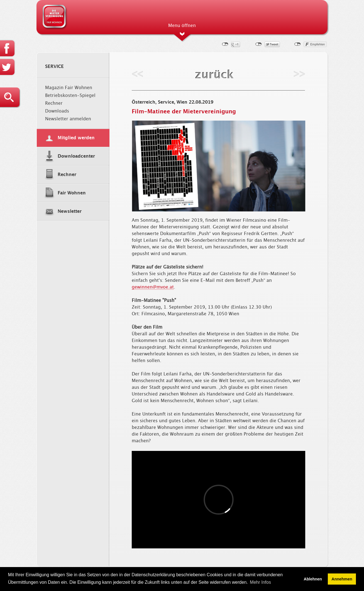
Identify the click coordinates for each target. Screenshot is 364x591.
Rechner (54, 103)
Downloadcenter (76, 156)
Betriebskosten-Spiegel (70, 96)
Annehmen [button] (342, 579)
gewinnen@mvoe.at (153, 287)
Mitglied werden (76, 138)
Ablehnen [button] (313, 579)
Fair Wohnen (72, 193)
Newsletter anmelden (68, 119)
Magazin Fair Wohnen (69, 88)
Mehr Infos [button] (260, 582)
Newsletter (70, 211)
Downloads (57, 111)
